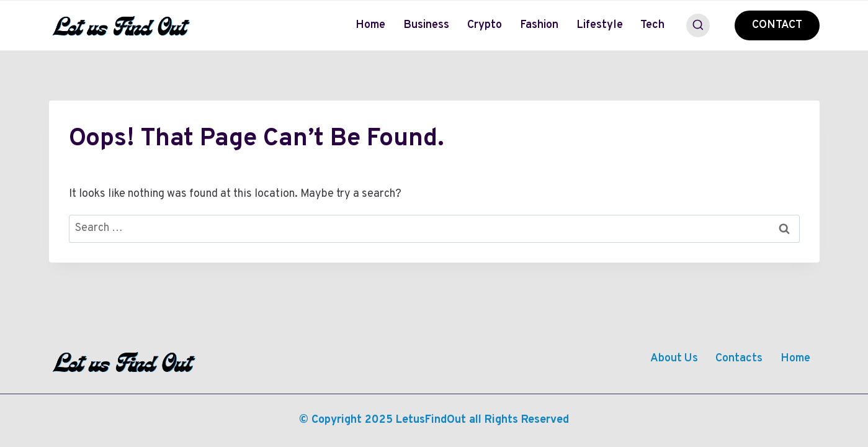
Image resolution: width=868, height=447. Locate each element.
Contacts (739, 359)
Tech (652, 25)
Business (426, 25)
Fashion (539, 25)
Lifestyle (600, 25)
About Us (674, 359)
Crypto (485, 25)
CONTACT (777, 25)
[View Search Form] (698, 25)
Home (370, 25)
